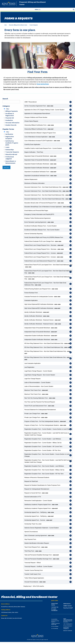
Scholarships (10, 150)
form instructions (43, 84)
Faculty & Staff (68, 608)
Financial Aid (10, 118)
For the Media (55, 629)
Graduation (9, 120)
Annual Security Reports (55, 621)
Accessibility (54, 619)
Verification (9, 134)
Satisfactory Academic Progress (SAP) (12, 143)
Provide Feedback (54, 610)
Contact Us (55, 607)
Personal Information (12, 123)
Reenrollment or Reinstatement (11, 162)
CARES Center (68, 606)
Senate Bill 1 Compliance (66, 628)
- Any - (7, 109)
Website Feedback (68, 631)
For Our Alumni (55, 626)
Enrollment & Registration (10, 115)
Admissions (67, 604)
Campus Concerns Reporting (56, 624)
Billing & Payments (12, 111)
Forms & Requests (34, 25)
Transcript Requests (12, 152)
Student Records (11, 125)
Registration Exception (10, 138)
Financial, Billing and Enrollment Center (18, 25)
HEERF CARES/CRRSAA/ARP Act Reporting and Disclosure (68, 620)
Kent (6, 25)
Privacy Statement (68, 626)
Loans (7, 147)
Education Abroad (11, 154)
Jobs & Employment (68, 624)
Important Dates (55, 604)
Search (5, 99)
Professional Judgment (10, 158)
